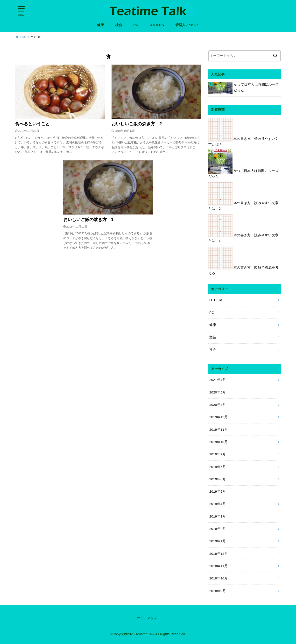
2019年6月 (218, 479)
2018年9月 (218, 591)
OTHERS (157, 25)
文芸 (213, 337)
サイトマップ (147, 618)
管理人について (187, 25)
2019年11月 (218, 430)
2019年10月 (218, 442)
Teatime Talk (145, 634)
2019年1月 (218, 541)
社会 (119, 25)
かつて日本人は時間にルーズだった (256, 87)
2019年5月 (218, 492)
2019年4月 (218, 504)
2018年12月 (218, 554)
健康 (100, 25)
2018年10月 (218, 578)
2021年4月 (218, 380)
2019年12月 (218, 417)
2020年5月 (218, 392)
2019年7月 (218, 467)
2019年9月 (218, 454)
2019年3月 (218, 516)
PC (136, 25)
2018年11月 (218, 566)
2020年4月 (218, 405)
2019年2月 (218, 529)
